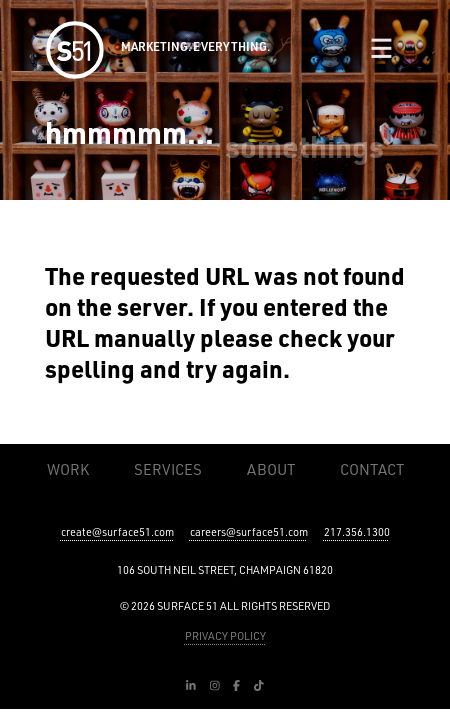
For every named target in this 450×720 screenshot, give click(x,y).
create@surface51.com (117, 532)
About (271, 469)
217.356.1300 (357, 532)
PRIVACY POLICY (225, 636)
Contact (372, 469)
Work (68, 469)
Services (168, 469)
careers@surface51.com (249, 532)
